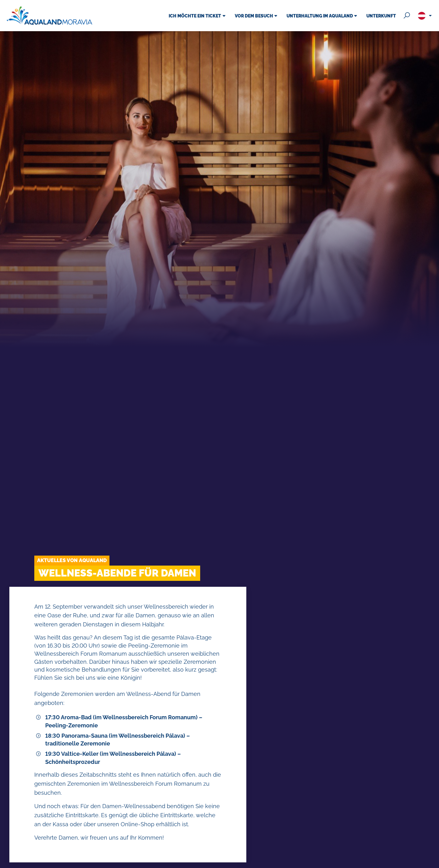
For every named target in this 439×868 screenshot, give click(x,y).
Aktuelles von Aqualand (72, 560)
